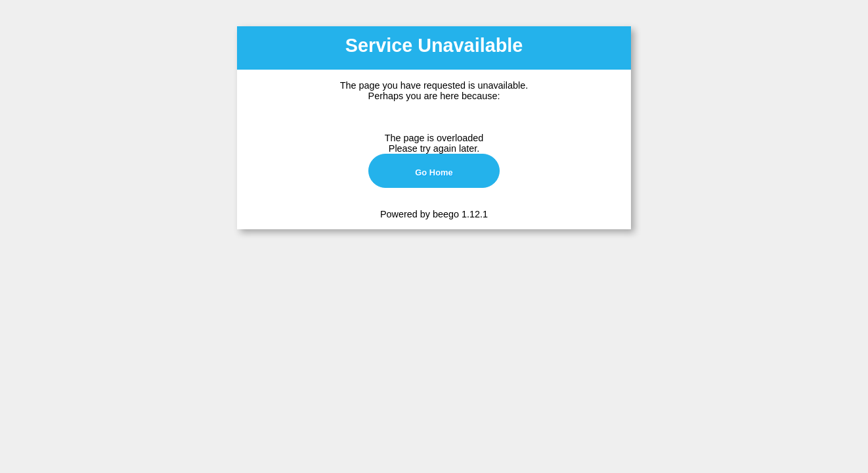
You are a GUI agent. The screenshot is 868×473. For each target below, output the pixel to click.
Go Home (434, 172)
